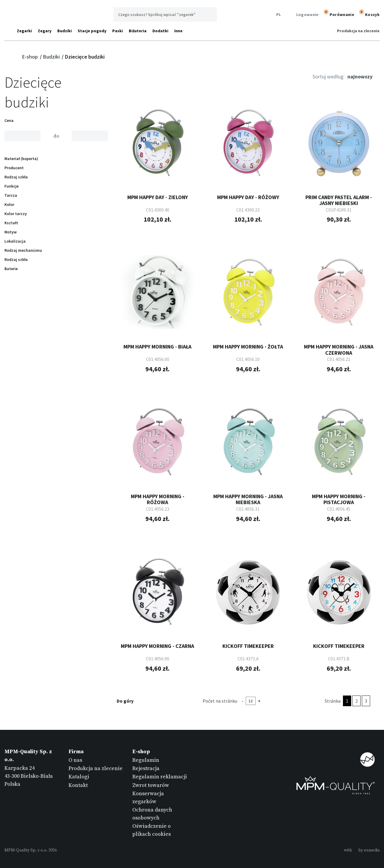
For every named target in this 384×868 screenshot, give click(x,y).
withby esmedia (362, 850)
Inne (178, 31)
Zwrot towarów (151, 785)
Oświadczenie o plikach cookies (152, 830)
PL (278, 15)
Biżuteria (138, 31)
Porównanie (338, 14)
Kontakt (78, 785)
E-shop (31, 57)
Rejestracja (146, 768)
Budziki (65, 31)
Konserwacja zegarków (148, 798)
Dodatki (160, 31)
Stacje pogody (92, 31)
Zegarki (24, 31)
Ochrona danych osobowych (152, 814)
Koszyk (369, 14)
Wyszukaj (210, 14)
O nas (75, 760)
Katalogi (79, 777)
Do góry (129, 701)
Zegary (45, 31)
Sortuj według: (329, 76)
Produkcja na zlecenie (358, 31)
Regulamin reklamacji (160, 777)
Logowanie (304, 15)
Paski (118, 31)
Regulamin (146, 760)
